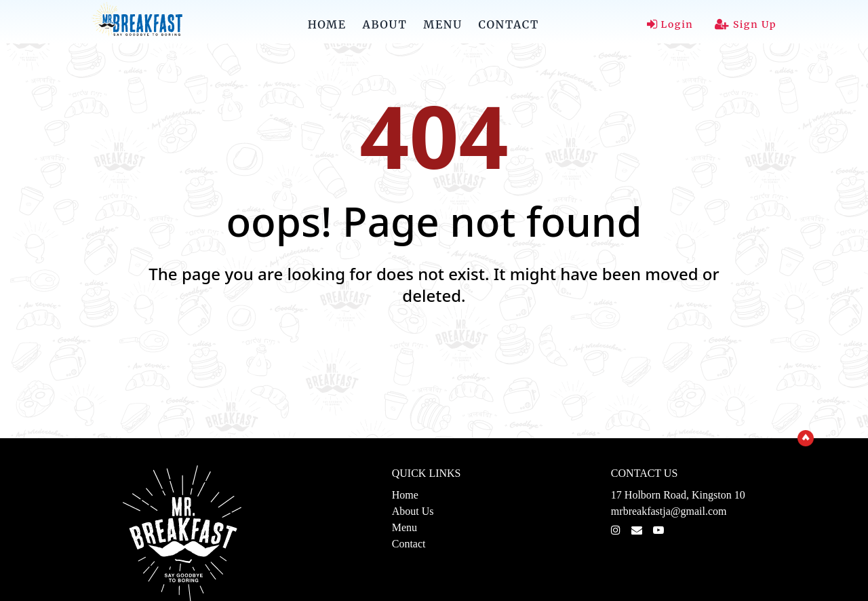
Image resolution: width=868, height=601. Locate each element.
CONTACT (509, 24)
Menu (405, 527)
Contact (409, 544)
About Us (413, 511)
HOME (327, 24)
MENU (442, 24)
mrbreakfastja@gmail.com (669, 511)
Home (405, 495)
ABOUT (385, 24)
